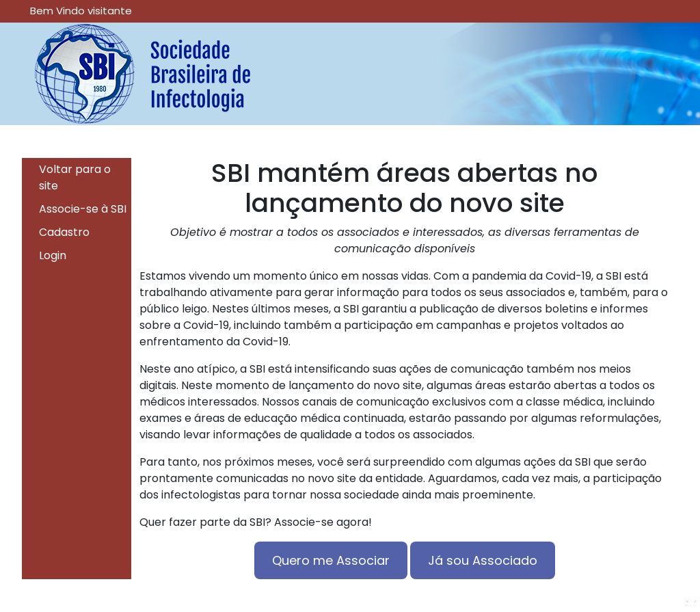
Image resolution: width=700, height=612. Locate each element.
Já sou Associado (483, 560)
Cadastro (64, 232)
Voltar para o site (75, 177)
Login (53, 255)
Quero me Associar (331, 560)
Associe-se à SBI (83, 209)
